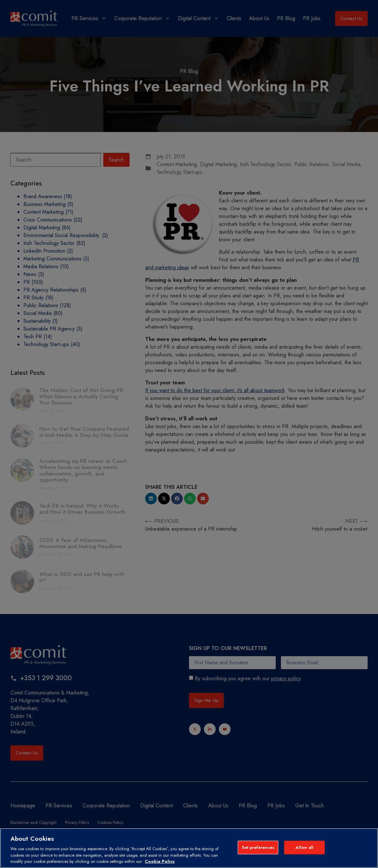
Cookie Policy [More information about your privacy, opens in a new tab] (160, 861)
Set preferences (258, 847)
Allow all (304, 847)
